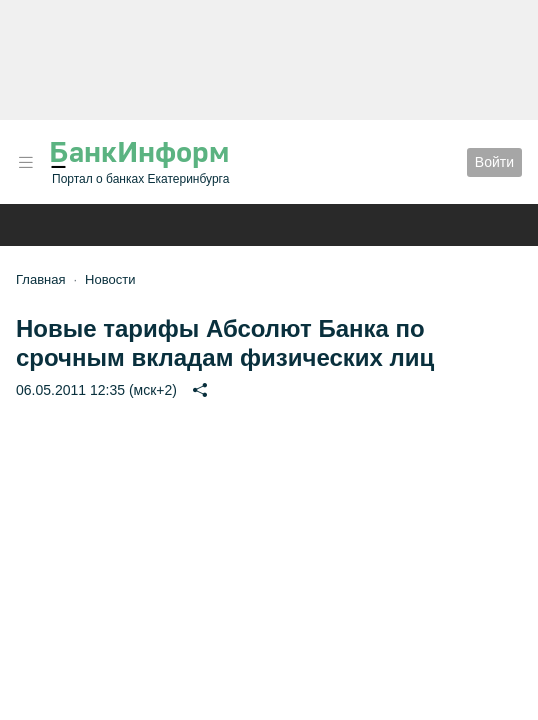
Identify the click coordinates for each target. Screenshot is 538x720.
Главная (40, 279)
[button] (26, 162)
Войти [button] (494, 162)
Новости (110, 279)
